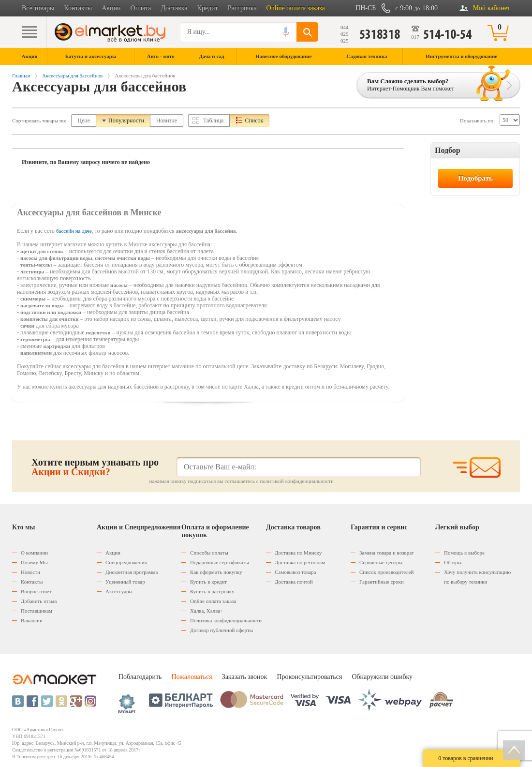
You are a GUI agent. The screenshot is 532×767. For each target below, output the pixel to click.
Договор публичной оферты (222, 630)
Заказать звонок (245, 677)
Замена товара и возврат (387, 553)
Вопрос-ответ (36, 591)
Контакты (78, 8)
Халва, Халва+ (207, 611)
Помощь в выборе (464, 553)
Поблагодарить (140, 677)
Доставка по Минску (298, 553)
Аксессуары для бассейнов (72, 75)
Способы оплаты (209, 553)
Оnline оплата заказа (213, 601)
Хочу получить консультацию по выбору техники (477, 577)
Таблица (213, 120)
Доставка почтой (294, 582)
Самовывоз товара (295, 572)
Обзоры (453, 562)
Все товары (38, 8)
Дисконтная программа (132, 572)
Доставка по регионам (300, 562)
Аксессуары (119, 591)
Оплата (141, 8)
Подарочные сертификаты (220, 562)
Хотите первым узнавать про (95, 467)
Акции (111, 8)
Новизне (167, 120)
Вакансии (32, 620)
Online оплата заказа (296, 8)
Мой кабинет (492, 8)
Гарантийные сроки (382, 582)
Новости (30, 572)
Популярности (126, 120)
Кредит (208, 8)
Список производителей (386, 572)
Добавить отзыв (39, 601)
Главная (21, 75)
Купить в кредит (208, 582)
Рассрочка (242, 8)
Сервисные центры (381, 562)
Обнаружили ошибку (382, 677)
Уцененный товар (125, 582)
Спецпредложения (126, 562)
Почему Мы (34, 562)
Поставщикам (37, 611)
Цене (84, 120)
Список (254, 120)
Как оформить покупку (216, 572)
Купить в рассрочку (212, 591)
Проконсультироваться (309, 677)
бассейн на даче (74, 231)
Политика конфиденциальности (226, 620)
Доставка (174, 8)
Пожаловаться (192, 677)
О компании (34, 553)
